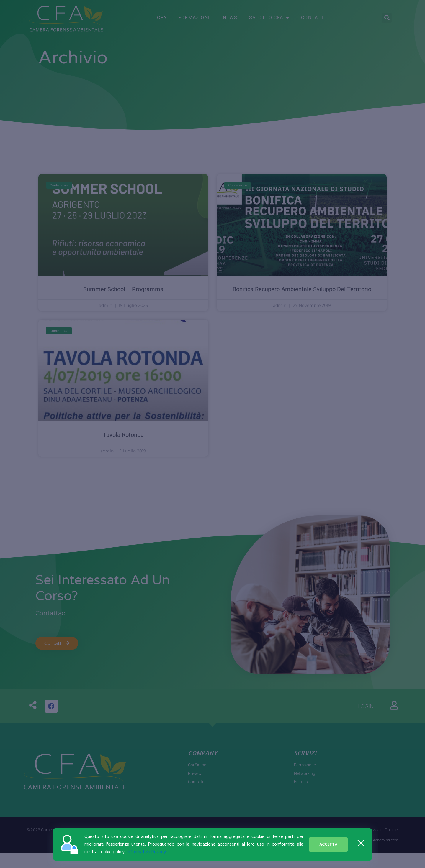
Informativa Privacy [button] (146, 852)
